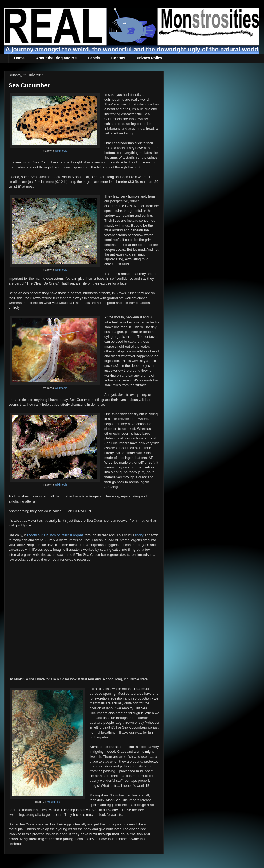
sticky (139, 535)
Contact (118, 58)
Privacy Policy (149, 58)
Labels (94, 58)
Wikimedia (61, 151)
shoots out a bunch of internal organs (55, 535)
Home (19, 58)
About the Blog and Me (56, 58)
